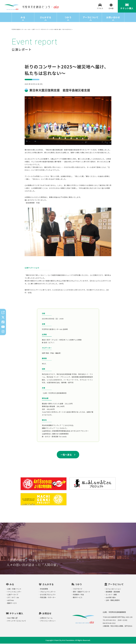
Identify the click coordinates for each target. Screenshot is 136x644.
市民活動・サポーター (48, 598)
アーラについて (91, 18)
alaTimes (11, 601)
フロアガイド (78, 589)
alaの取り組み (111, 598)
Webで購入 (12, 618)
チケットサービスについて (17, 621)
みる (23, 18)
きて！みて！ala (13, 598)
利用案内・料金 (78, 595)
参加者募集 (44, 589)
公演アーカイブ (13, 595)
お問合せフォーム (46, 618)
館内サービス (78, 598)
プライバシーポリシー (48, 621)
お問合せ (47, 614)
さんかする (45, 18)
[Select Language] (111, 9)
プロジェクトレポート (48, 592)
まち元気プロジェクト (48, 595)
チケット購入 (16, 614)
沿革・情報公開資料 (113, 601)
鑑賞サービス (12, 603)
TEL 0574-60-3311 (109, 621)
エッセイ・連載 (111, 595)
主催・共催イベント (14, 589)
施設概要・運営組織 (113, 592)
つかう (68, 18)
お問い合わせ (113, 18)
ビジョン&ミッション (113, 589)
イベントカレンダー (14, 592)
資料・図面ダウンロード (82, 592)
